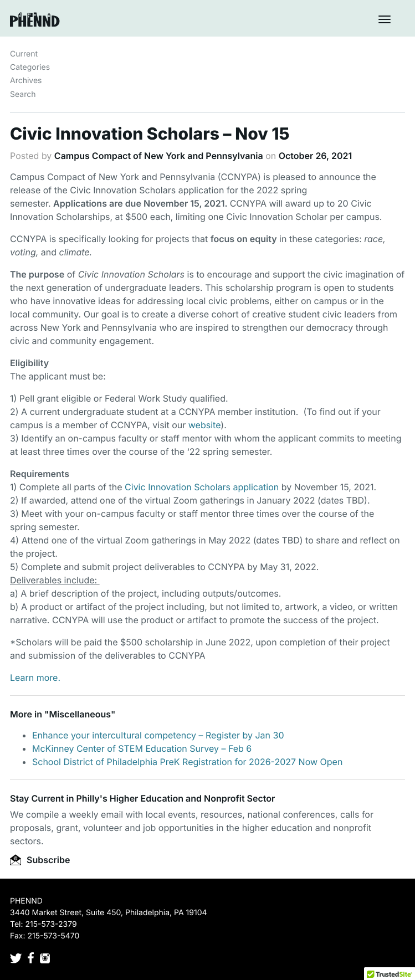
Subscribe (40, 860)
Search (23, 94)
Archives (26, 81)
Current (24, 54)
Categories (30, 67)
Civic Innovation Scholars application (202, 487)
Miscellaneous (80, 714)
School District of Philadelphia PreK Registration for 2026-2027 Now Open (187, 762)
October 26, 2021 (315, 156)
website (204, 425)
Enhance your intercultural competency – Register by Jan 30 (158, 735)
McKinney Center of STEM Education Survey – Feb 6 (142, 748)
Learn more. (35, 678)
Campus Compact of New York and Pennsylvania (159, 156)
